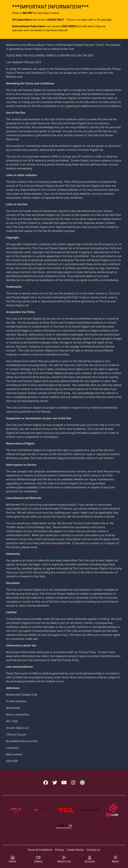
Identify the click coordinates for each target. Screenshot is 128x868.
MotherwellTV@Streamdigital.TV (58, 547)
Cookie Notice (75, 850)
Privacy (59, 850)
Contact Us (93, 850)
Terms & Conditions (40, 850)
